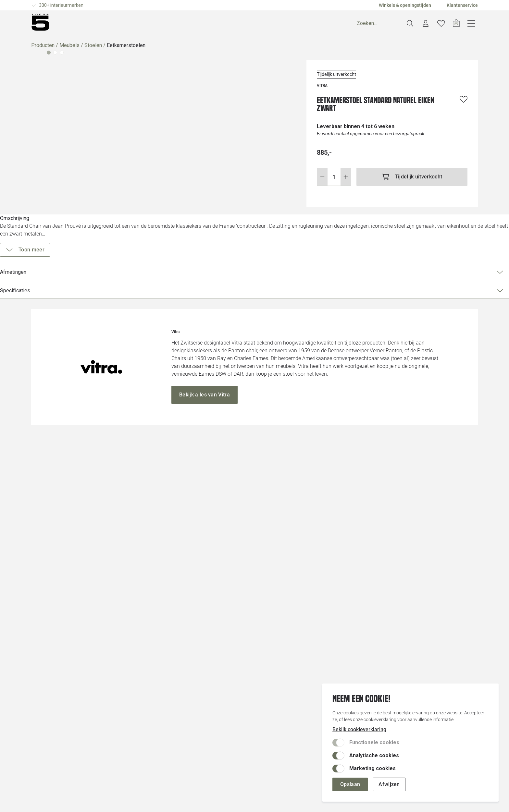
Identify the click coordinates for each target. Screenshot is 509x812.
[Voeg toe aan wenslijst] (464, 102)
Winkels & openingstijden (405, 5)
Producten (43, 48)
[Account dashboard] (441, 25)
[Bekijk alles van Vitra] (205, 563)
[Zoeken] (401, 25)
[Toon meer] (342, 250)
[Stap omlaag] (322, 179)
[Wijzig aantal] (334, 179)
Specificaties (390, 291)
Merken (118, 24)
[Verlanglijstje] (457, 25)
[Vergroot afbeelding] (165, 196)
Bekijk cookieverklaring (359, 729)
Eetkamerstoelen (126, 48)
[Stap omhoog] (346, 179)
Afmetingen (390, 272)
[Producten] (50, 25)
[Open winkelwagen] (472, 25)
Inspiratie (148, 24)
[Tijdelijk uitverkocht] (412, 179)
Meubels (69, 48)
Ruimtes (89, 24)
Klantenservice (462, 5)
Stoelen (93, 48)
